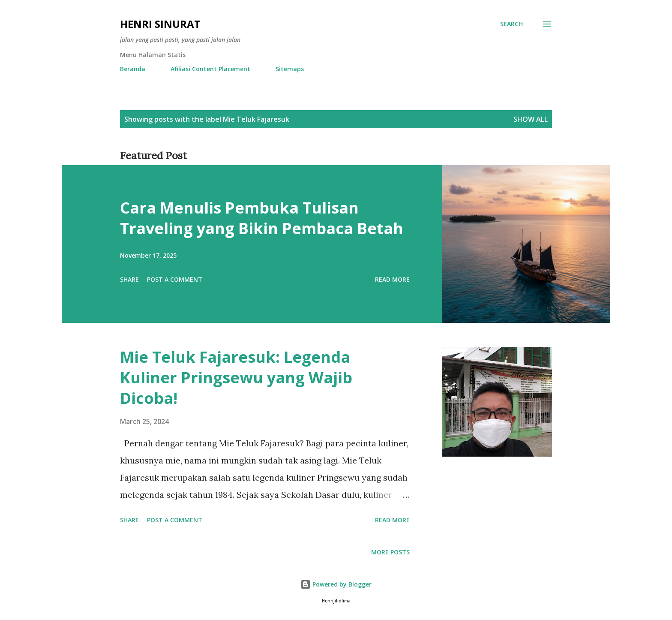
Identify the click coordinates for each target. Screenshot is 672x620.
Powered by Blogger (336, 584)
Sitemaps (290, 69)
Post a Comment (175, 279)
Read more (392, 279)
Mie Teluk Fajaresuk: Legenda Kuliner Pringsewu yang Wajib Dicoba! (236, 378)
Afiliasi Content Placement (210, 69)
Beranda (133, 69)
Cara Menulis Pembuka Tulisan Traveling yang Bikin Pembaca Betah (262, 218)
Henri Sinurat (160, 24)
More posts (390, 552)
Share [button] (129, 279)
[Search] (511, 24)
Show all (531, 119)
